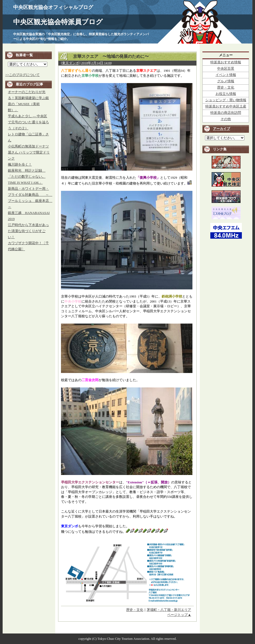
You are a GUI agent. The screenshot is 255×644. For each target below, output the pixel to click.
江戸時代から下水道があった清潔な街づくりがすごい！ (28, 231)
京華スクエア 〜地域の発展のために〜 (109, 56)
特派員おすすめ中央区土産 (226, 106)
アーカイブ (221, 129)
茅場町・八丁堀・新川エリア (169, 610)
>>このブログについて (22, 75)
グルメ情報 (226, 81)
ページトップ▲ (179, 615)
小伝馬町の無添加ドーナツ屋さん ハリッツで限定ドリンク (29, 152)
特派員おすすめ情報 (226, 62)
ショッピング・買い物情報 (226, 100)
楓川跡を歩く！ (20, 165)
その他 (226, 119)
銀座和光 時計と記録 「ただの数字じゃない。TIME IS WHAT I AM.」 (27, 177)
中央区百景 (226, 69)
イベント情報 (226, 75)
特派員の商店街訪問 (226, 113)
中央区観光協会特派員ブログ (58, 22)
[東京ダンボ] (71, 63)
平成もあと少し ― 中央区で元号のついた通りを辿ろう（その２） (28, 122)
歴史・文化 (135, 610)
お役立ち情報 (226, 94)
